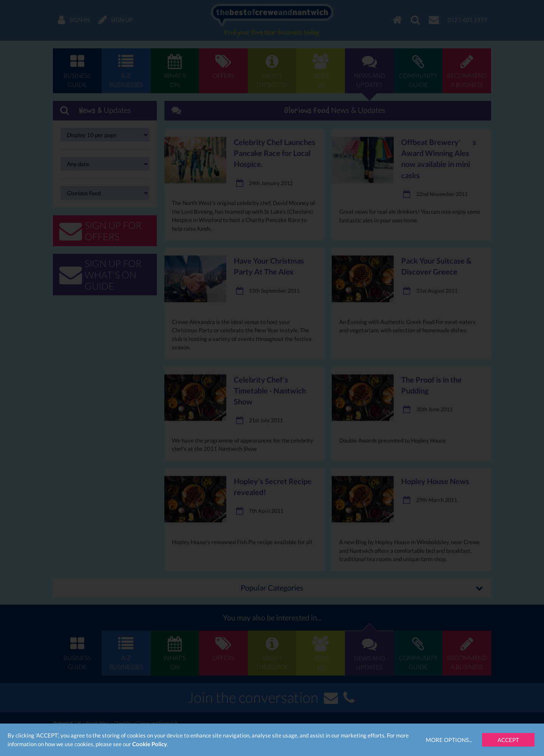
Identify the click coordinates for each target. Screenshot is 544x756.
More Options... (449, 740)
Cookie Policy (150, 744)
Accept (508, 740)
